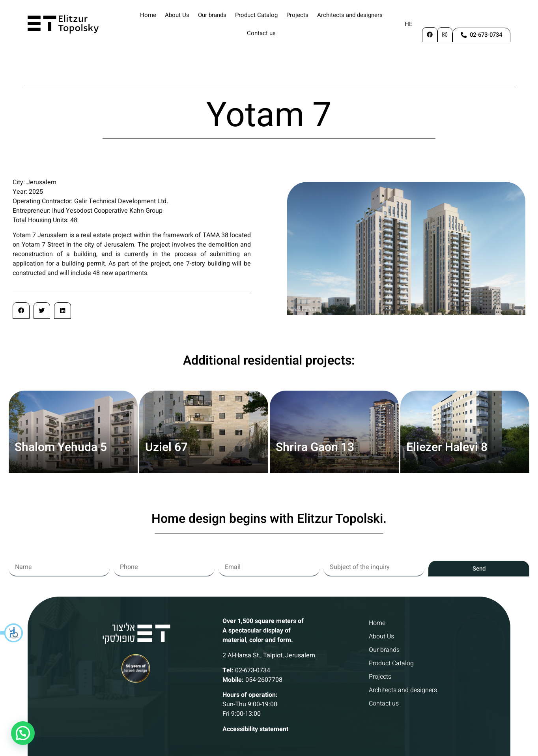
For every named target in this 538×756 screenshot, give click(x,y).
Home (148, 15)
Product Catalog (256, 15)
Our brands (212, 15)
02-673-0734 (253, 636)
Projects (297, 15)
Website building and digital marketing (269, 747)
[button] (12, 633)
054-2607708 (264, 645)
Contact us (261, 33)
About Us (177, 15)
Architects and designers (350, 15)
